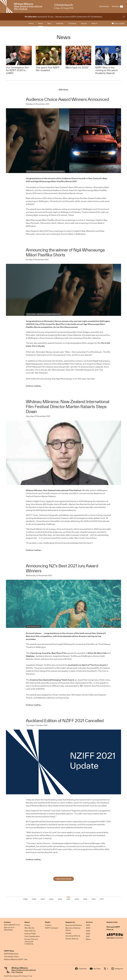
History (27, 925)
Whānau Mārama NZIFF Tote (16, 959)
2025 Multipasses (11, 954)
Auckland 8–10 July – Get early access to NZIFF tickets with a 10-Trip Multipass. (64, 17)
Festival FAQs (30, 934)
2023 (88, 931)
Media (48, 922)
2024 (88, 928)
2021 (88, 936)
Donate (68, 933)
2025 (88, 925)
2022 (88, 934)
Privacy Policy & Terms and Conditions (31, 941)
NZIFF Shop (9, 951)
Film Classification (32, 936)
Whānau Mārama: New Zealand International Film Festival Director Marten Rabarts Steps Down (67, 407)
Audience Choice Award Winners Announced (67, 99)
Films (31, 23)
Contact (7, 922)
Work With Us (30, 931)
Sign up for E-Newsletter (9, 929)
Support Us (70, 922)
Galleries (60, 23)
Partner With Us (72, 939)
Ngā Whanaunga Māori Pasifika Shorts (49, 314)
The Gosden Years (11, 957)
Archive (89, 922)
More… (89, 939)
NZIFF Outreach (52, 928)
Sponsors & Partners (74, 925)
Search (94, 23)
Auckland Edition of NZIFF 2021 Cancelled (65, 721)
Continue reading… (34, 386)
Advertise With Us (73, 936)
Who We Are (29, 928)
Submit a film (112, 922)
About (27, 922)
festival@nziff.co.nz (12, 925)
